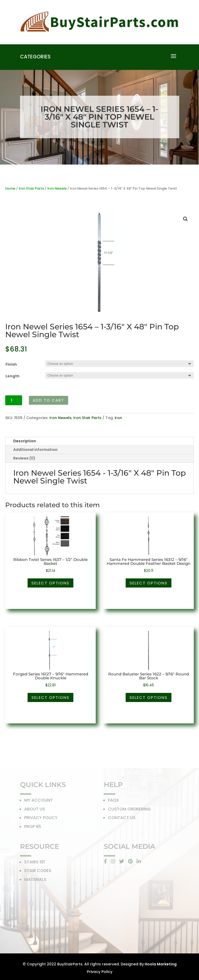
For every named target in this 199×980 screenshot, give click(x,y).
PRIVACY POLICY (41, 819)
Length (12, 376)
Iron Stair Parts (31, 188)
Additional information (35, 450)
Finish (11, 364)
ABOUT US (35, 810)
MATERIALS (35, 881)
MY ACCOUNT (38, 801)
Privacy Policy (100, 972)
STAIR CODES (38, 872)
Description (25, 441)
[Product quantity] (14, 400)
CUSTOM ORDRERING (129, 810)
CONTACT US (122, 819)
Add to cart (49, 400)
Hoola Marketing (160, 964)
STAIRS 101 (34, 863)
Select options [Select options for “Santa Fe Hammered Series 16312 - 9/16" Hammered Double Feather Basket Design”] (149, 583)
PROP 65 (33, 828)
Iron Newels (57, 188)
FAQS (113, 801)
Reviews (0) (24, 458)
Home (10, 188)
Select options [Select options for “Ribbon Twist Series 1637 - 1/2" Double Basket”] (50, 583)
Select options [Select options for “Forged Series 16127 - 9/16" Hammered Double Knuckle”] (50, 697)
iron (118, 418)
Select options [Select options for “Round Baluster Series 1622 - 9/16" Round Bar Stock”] (149, 697)
